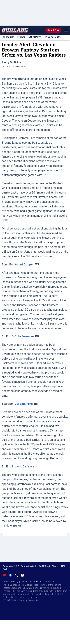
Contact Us (26, 582)
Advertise (38, 582)
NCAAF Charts (53, 37)
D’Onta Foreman (23, 336)
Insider (21, 37)
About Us (50, 582)
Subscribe (8, 37)
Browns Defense (23, 466)
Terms (6, 582)
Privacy (15, 582)
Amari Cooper (24, 264)
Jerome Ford (24, 404)
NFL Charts (35, 37)
